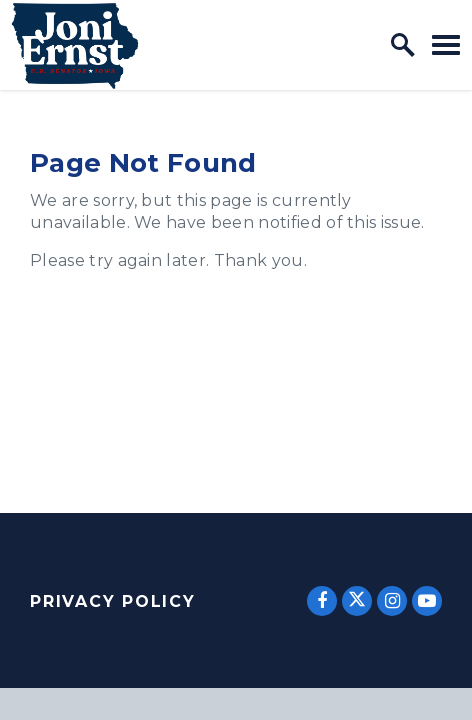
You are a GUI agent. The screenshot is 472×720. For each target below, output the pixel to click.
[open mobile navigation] (446, 44)
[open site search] (403, 45)
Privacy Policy (113, 601)
